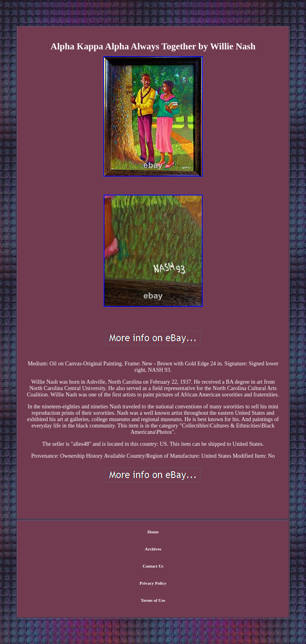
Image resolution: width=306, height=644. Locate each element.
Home (153, 532)
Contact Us (153, 566)
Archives (153, 549)
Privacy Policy (153, 583)
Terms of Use (153, 600)
